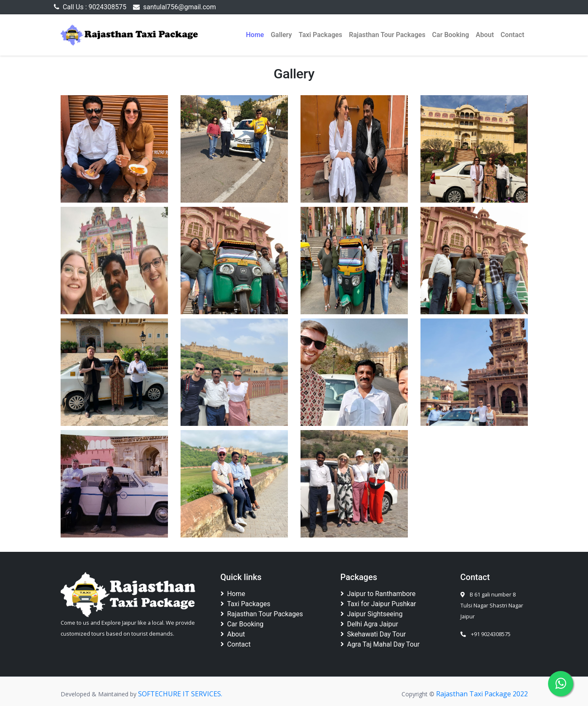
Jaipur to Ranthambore (378, 594)
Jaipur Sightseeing (372, 614)
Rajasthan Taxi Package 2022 (482, 694)
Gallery (281, 35)
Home (255, 35)
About (485, 35)
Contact (512, 35)
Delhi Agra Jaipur (369, 624)
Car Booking (451, 35)
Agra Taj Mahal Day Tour (380, 644)
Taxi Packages (320, 35)
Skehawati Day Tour (373, 634)
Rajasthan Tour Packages (387, 35)
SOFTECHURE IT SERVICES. (180, 694)
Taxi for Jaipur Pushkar (378, 604)
